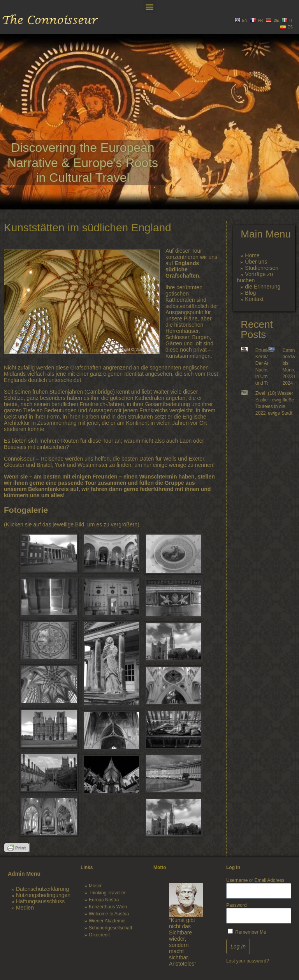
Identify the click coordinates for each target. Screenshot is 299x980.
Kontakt (254, 299)
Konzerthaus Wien (108, 907)
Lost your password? (248, 961)
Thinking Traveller (107, 893)
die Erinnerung (263, 287)
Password (237, 905)
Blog (250, 293)
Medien (25, 908)
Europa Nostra (104, 900)
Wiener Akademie (107, 921)
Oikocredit (99, 935)
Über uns (256, 262)
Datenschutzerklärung (42, 889)
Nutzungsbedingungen (43, 895)
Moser (95, 886)
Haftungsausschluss (40, 901)
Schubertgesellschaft (110, 928)
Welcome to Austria (109, 914)
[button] (150, 6)
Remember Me (247, 932)
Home (252, 255)
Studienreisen (262, 268)
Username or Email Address (255, 880)
